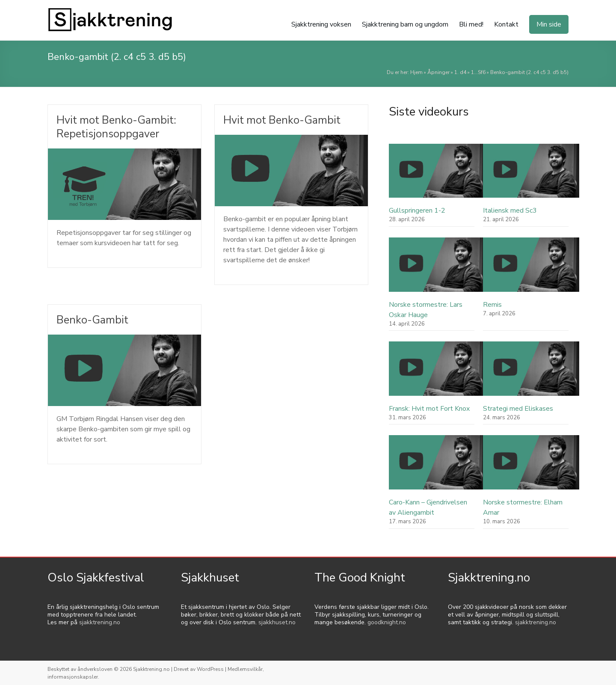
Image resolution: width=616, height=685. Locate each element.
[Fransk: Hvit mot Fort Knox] (437, 372)
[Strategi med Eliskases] (531, 372)
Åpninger (438, 72)
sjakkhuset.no (277, 622)
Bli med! (471, 24)
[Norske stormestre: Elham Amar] (531, 466)
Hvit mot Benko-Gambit (283, 120)
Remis (492, 305)
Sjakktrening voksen (321, 24)
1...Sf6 (478, 72)
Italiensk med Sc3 (510, 211)
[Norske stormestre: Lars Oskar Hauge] (437, 268)
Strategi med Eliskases (518, 409)
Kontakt (506, 24)
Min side (549, 24)
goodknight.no (387, 622)
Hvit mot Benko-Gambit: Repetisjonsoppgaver (118, 127)
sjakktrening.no (100, 622)
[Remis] (531, 268)
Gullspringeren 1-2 (417, 211)
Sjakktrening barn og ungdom (405, 24)
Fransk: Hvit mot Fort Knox (429, 409)
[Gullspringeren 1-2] (437, 175)
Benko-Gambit (93, 320)
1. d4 (460, 72)
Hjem (416, 72)
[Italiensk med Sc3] (531, 175)
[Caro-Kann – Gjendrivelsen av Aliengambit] (437, 466)
